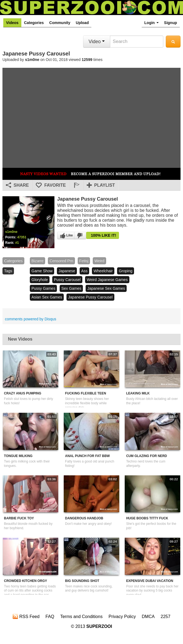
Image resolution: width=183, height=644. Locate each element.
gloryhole (40, 280)
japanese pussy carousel (90, 297)
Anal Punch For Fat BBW (87, 456)
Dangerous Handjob (84, 518)
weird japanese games (107, 280)
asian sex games (47, 297)
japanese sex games (106, 288)
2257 (165, 617)
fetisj (84, 261)
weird (99, 261)
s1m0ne (32, 60)
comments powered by (31, 319)
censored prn (61, 261)
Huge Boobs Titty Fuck (147, 518)
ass (84, 271)
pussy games (43, 288)
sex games (71, 288)
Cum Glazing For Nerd (146, 456)
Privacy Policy (122, 617)
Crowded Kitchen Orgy (26, 581)
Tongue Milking (18, 456)
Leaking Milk (138, 393)
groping (126, 271)
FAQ (50, 617)
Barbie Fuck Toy (19, 518)
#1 (17, 243)
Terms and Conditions (81, 617)
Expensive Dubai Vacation (150, 581)
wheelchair (103, 271)
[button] (76, 185)
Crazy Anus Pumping (23, 393)
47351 (22, 237)
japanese (67, 271)
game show (42, 271)
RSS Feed (26, 616)
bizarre (37, 261)
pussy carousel (67, 280)
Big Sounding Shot (82, 581)
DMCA (148, 617)
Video (97, 42)
